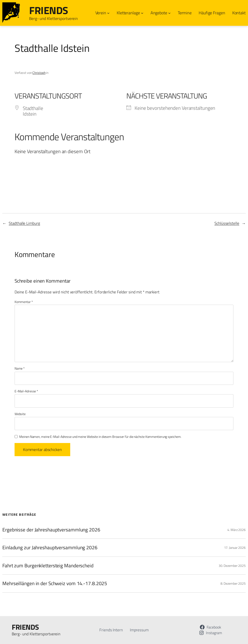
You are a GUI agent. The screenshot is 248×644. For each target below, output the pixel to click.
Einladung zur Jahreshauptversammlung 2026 (50, 547)
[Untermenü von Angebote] (169, 13)
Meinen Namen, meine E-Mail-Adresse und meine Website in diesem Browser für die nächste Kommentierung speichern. (100, 437)
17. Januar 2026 (235, 547)
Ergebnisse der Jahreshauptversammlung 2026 (51, 530)
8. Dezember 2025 (233, 583)
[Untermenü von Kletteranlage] (142, 13)
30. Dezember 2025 (232, 566)
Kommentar (24, 302)
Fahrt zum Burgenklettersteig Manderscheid (48, 565)
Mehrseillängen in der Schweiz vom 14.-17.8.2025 (55, 583)
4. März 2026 (236, 530)
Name (20, 368)
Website (20, 414)
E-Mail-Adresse (26, 391)
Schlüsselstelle (227, 223)
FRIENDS (49, 10)
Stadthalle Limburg (24, 223)
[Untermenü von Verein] (108, 13)
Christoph (39, 73)
